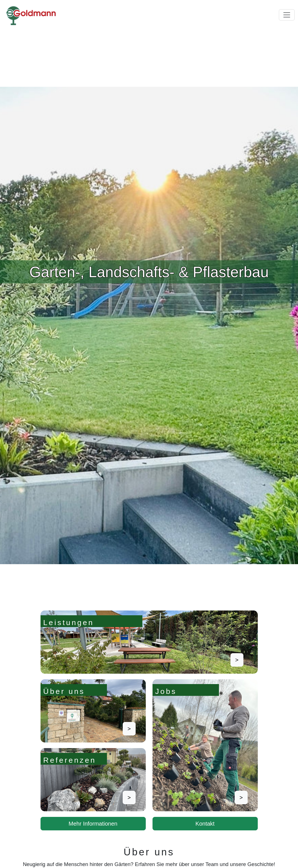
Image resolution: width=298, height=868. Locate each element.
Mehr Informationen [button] (93, 824)
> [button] (237, 660)
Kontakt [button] (205, 824)
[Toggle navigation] (287, 15)
